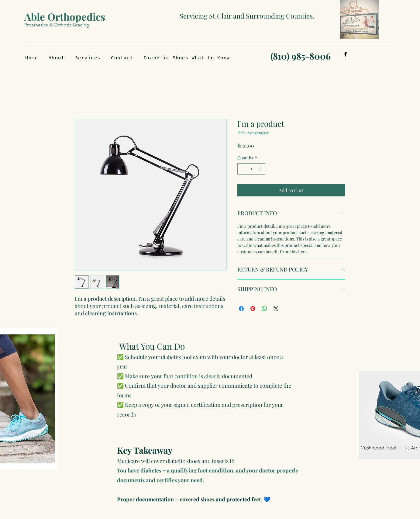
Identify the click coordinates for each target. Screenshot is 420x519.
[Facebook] (346, 54)
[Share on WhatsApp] (264, 309)
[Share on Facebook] (241, 309)
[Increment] (261, 169)
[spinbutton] (251, 169)
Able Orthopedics (65, 16)
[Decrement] (242, 169)
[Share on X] (276, 309)
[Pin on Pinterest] (253, 309)
